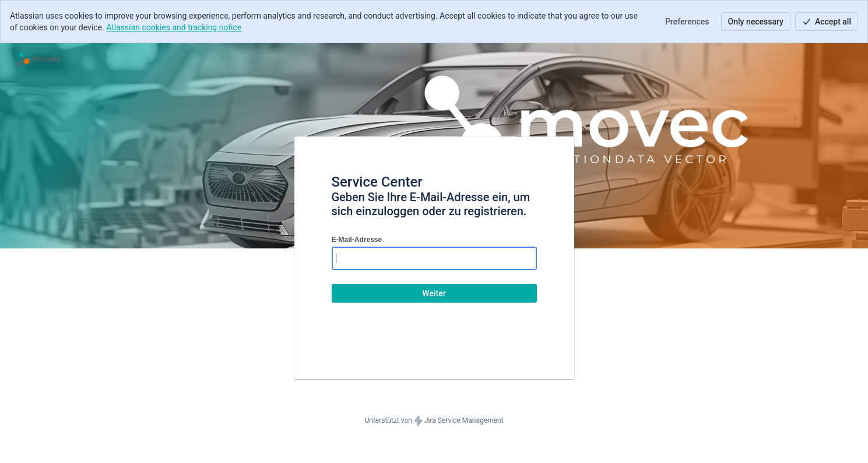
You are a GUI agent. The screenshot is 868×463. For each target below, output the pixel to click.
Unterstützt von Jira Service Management (434, 421)
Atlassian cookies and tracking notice (174, 27)
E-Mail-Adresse (357, 240)
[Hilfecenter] (39, 59)
